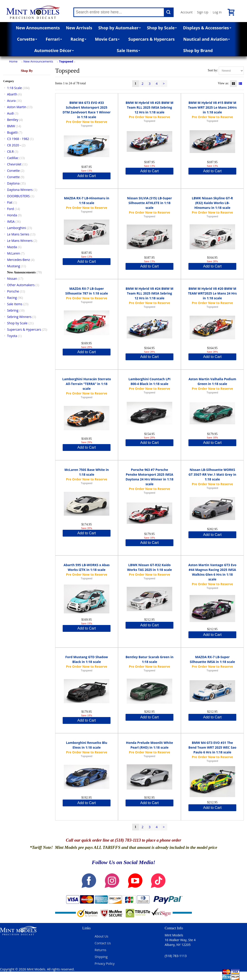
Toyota (12, 336)
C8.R (10, 151)
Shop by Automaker (120, 28)
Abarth (12, 94)
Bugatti (12, 132)
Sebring (13, 310)
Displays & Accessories (207, 28)
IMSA (11, 221)
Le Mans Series (18, 234)
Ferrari (54, 39)
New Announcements (38, 28)
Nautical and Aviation (207, 39)
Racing (79, 39)
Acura (11, 101)
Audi (10, 113)
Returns (100, 950)
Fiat (10, 202)
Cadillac (13, 158)
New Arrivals (79, 28)
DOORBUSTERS (18, 196)
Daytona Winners (20, 190)
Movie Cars (107, 39)
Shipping (101, 957)
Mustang (14, 266)
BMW (11, 126)
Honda (12, 215)
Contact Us (103, 943)
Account (187, 12)
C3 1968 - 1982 (18, 139)
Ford (10, 209)
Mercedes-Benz (18, 260)
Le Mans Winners (20, 241)
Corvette (27, 39)
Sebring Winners (19, 317)
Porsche (13, 291)
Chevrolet (14, 164)
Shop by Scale (162, 28)
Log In (217, 12)
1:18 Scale (14, 88)
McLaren (14, 253)
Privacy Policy (104, 964)
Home (13, 61)
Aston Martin (17, 107)
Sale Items (129, 50)
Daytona (13, 183)
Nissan (12, 279)
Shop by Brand (198, 50)
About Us (101, 936)
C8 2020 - (14, 145)
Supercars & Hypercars (152, 39)
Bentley (13, 120)
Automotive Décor (54, 50)
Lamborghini (17, 228)
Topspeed (66, 61)
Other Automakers (21, 285)
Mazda (12, 247)
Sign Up (203, 12)
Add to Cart (87, 176)
